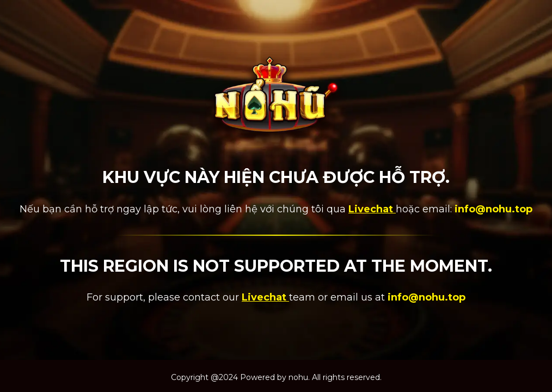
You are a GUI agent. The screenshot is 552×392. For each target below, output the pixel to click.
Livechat (372, 209)
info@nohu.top (493, 209)
